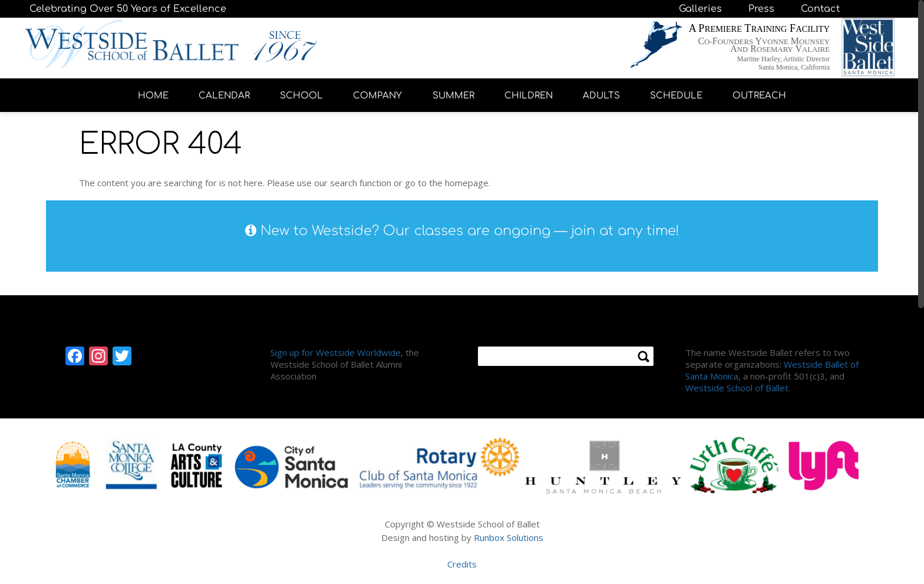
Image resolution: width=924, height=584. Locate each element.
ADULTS (601, 96)
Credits (462, 564)
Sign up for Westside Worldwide (336, 352)
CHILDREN (529, 96)
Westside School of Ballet (737, 388)
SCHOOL (301, 96)
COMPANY (377, 96)
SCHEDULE (676, 96)
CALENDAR (224, 96)
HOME (153, 96)
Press (761, 9)
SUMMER (453, 96)
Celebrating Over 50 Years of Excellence (128, 9)
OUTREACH (759, 96)
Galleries (700, 9)
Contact (820, 9)
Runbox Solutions (509, 537)
